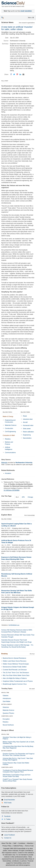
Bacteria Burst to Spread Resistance (14, 658)
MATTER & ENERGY (7, 704)
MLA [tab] (17, 497)
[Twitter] (14, 74)
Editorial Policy (18, 846)
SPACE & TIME (5, 693)
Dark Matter (7, 701)
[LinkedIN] (20, 74)
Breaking (4, 654)
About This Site (6, 843)
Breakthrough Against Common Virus (15, 684)
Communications (10, 453)
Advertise (30, 843)
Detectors (6, 707)
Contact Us (8, 838)
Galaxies (6, 696)
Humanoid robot (28, 425)
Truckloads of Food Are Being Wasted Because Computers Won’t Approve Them (18, 771)
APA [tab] (23, 497)
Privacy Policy (7, 846)
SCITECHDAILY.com (14, 625)
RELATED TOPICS (7, 412)
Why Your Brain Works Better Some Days (16, 675)
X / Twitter (7, 819)
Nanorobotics (27, 438)
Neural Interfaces (8, 725)
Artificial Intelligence (9, 448)
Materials (4, 463)
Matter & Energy (8, 416)
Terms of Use (29, 846)
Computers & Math (9, 435)
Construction (9, 428)
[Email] (23, 74)
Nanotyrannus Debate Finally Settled (15, 667)
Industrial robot (28, 419)
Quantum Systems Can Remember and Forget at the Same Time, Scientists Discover (19, 755)
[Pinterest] (17, 74)
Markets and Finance (9, 443)
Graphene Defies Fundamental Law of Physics (18, 681)
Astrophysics (7, 698)
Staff (15, 843)
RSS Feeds (8, 803)
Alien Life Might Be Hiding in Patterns (15, 678)
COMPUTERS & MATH (7, 716)
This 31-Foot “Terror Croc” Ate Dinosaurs (16, 673)
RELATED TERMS (25, 412)
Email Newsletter (10, 800)
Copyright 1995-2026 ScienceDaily (14, 849)
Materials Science (11, 425)
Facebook (7, 816)
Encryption (6, 719)
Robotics (8, 439)
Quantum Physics (8, 713)
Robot (25, 416)
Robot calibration (28, 432)
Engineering (27, 435)
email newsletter (26, 11)
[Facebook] (11, 74)
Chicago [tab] (30, 497)
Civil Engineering (10, 432)
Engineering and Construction (10, 421)
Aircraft (25, 422)
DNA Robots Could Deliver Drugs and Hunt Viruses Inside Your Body (17, 776)
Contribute (22, 843)
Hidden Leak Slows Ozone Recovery (15, 661)
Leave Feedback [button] (9, 835)
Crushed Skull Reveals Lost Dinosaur (15, 670)
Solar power (27, 429)
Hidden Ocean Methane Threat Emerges (16, 664)
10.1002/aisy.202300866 (12, 490)
